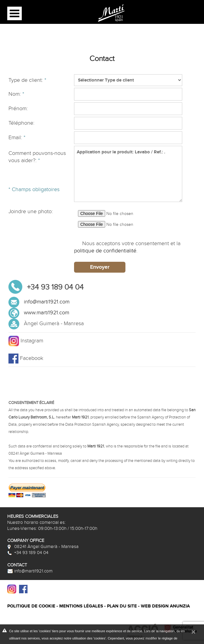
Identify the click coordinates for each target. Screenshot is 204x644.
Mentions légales (81, 606)
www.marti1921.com (47, 313)
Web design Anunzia (165, 606)
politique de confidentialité (105, 251)
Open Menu (15, 13)
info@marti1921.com (47, 302)
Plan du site (122, 606)
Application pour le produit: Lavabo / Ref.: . (128, 174)
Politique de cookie (31, 606)
